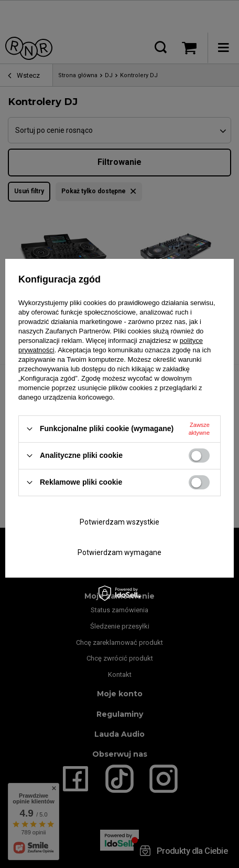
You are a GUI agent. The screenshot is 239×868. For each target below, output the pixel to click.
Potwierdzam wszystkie (119, 522)
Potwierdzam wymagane (119, 552)
